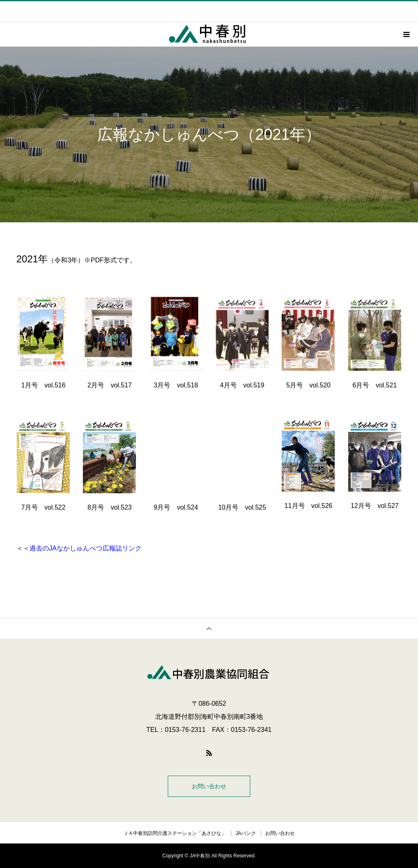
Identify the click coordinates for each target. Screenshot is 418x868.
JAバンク (246, 833)
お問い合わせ (209, 786)
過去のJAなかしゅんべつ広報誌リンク (86, 548)
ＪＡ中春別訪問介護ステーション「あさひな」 (175, 833)
